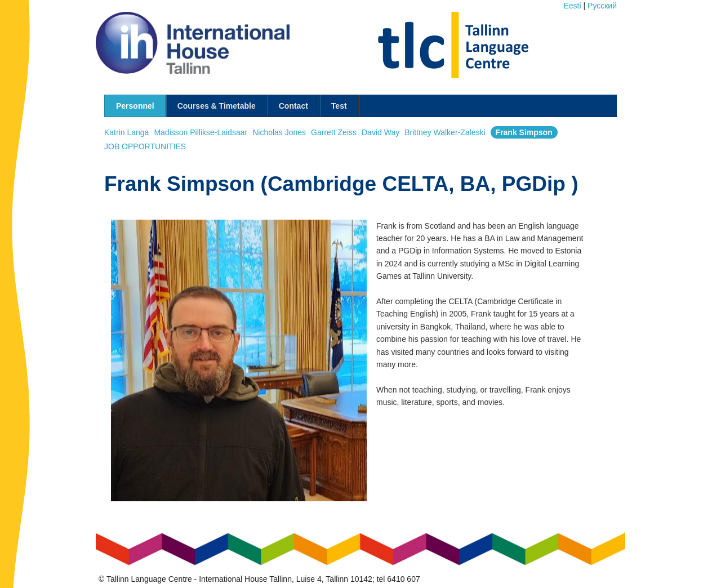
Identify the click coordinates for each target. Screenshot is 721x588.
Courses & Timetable (217, 106)
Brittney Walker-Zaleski (445, 132)
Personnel (135, 106)
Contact (293, 106)
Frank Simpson (524, 132)
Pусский (602, 6)
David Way (380, 132)
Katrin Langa (126, 132)
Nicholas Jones (279, 132)
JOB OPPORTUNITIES (145, 146)
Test (339, 106)
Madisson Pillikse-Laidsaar (201, 132)
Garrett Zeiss (334, 132)
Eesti (573, 6)
